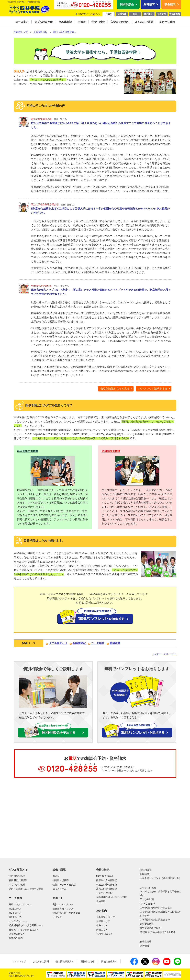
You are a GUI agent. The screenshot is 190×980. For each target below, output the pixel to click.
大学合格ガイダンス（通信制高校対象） (161, 878)
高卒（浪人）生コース (20, 904)
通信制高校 (175, 14)
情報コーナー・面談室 (64, 885)
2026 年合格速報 (105, 876)
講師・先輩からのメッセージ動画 (26, 889)
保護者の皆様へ (17, 934)
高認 (135, 14)
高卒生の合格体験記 (107, 880)
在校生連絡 (146, 941)
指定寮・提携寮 (61, 880)
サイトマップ (19, 961)
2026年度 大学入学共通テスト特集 (158, 932)
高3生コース (15, 917)
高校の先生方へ (109, 961)
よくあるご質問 (41, 961)
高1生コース (15, 909)
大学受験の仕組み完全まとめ (155, 920)
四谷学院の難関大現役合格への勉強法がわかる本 (161, 913)
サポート (58, 898)
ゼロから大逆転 (104, 893)
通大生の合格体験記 (107, 889)
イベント (57, 917)
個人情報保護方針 (65, 961)
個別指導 (122, 14)
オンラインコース (18, 921)
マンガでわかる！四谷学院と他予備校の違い (161, 893)
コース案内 (98, 643)
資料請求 (149, 4)
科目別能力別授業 (28, 451)
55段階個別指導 (111, 451)
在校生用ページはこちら (89, 14)
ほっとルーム (59, 889)
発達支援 (162, 14)
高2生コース (15, 913)
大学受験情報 (147, 924)
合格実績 (101, 901)
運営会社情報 (88, 961)
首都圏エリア (103, 921)
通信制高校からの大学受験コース (26, 925)
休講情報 (145, 946)
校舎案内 (170, 4)
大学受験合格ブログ (150, 928)
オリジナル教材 (17, 885)
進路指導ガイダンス (63, 909)
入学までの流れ (148, 888)
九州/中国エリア (105, 934)
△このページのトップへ (165, 654)
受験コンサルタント (63, 904)
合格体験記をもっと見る (115, 389)
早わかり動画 (147, 899)
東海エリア (102, 925)
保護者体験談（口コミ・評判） (112, 897)
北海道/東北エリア (106, 917)
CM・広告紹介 (147, 904)
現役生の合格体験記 (107, 885)
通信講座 (148, 14)
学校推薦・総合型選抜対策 (66, 913)
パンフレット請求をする (153, 389)
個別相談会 (127, 4)
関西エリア (102, 930)
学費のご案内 (16, 938)
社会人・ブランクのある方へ (24, 930)
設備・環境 (59, 870)
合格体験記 (79, 643)
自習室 (56, 876)
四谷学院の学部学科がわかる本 (156, 908)
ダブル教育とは (58, 643)
